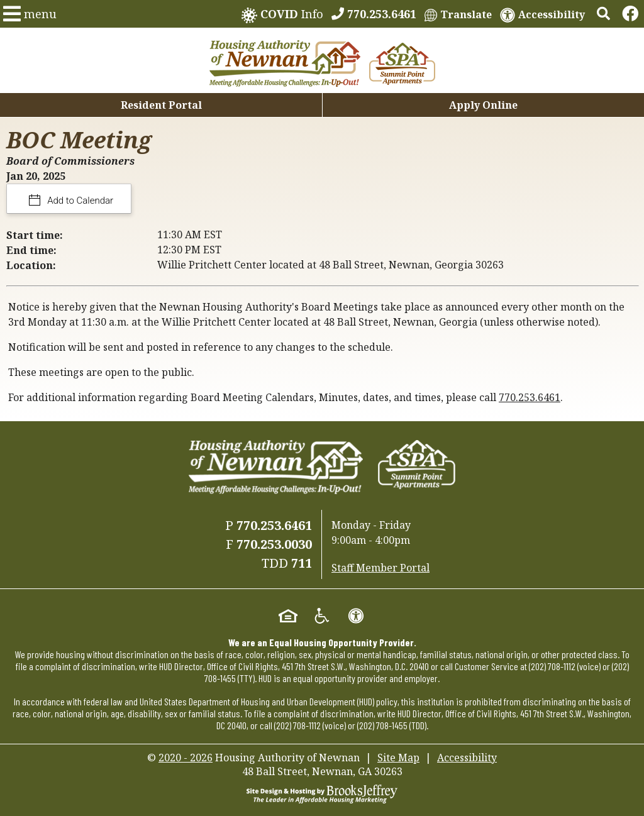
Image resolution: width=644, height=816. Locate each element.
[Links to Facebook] (630, 14)
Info (282, 15)
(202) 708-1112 (552, 666)
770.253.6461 (530, 397)
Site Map (398, 758)
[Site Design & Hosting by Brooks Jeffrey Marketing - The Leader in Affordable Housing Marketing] (322, 793)
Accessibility (467, 758)
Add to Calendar (80, 201)
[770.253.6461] (374, 14)
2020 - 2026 (186, 758)
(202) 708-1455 (382, 725)
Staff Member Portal (380, 568)
